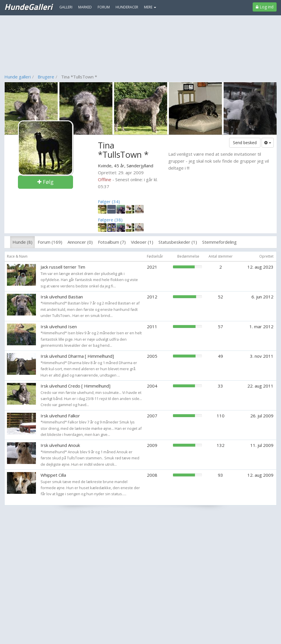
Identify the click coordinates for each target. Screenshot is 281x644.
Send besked (245, 143)
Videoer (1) (142, 242)
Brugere (46, 77)
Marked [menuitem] (85, 7)
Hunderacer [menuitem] (127, 7)
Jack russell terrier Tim (63, 267)
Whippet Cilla (53, 475)
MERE (150, 7)
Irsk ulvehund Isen (59, 326)
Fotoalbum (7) (112, 242)
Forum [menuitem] (104, 7)
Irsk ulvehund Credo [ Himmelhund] (75, 386)
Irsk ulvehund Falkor (60, 416)
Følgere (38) (110, 220)
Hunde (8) (22, 242)
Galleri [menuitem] (66, 7)
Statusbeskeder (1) (178, 242)
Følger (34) (109, 201)
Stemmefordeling (219, 242)
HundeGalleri (28, 7)
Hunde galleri (18, 77)
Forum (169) (50, 242)
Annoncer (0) (80, 242)
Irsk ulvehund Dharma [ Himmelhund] (77, 356)
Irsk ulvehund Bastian (62, 297)
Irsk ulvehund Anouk (60, 445)
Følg (45, 182)
